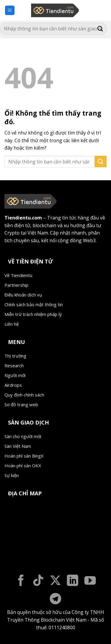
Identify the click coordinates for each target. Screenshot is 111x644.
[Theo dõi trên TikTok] (38, 581)
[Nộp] (100, 29)
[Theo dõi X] (55, 581)
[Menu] (10, 10)
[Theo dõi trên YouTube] (90, 581)
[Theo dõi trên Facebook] (21, 581)
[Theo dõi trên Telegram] (55, 600)
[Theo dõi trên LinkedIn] (73, 581)
